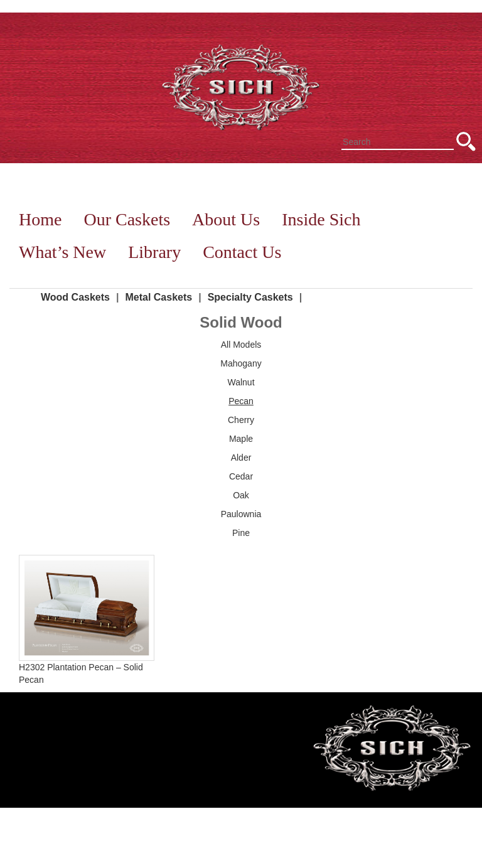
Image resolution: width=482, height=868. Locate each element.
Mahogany (241, 363)
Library (154, 252)
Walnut (241, 382)
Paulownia (241, 514)
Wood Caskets (75, 297)
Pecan (241, 401)
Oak (241, 495)
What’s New (62, 252)
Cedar (241, 476)
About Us (226, 219)
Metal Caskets (158, 297)
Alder (241, 458)
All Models (241, 345)
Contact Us (242, 252)
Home (40, 219)
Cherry (241, 420)
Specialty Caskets (250, 297)
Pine (241, 533)
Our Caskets (127, 219)
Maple (241, 439)
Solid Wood (241, 322)
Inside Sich (321, 219)
